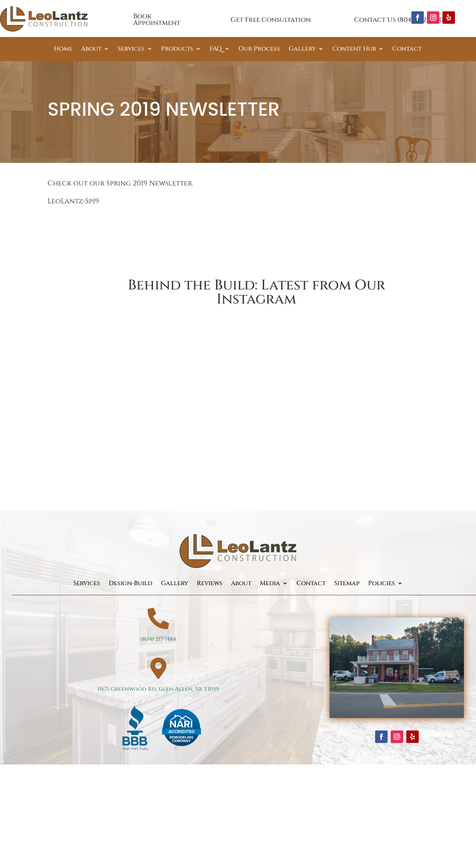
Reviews (210, 584)
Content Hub (354, 49)
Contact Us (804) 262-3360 (399, 20)
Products (177, 49)
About (91, 49)
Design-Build (130, 584)
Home (63, 49)
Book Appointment (157, 19)
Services (131, 49)
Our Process (259, 49)
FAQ (216, 49)
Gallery (302, 49)
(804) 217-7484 (158, 639)
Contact (407, 49)
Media (270, 584)
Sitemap (347, 584)
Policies (382, 584)
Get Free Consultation (271, 20)
